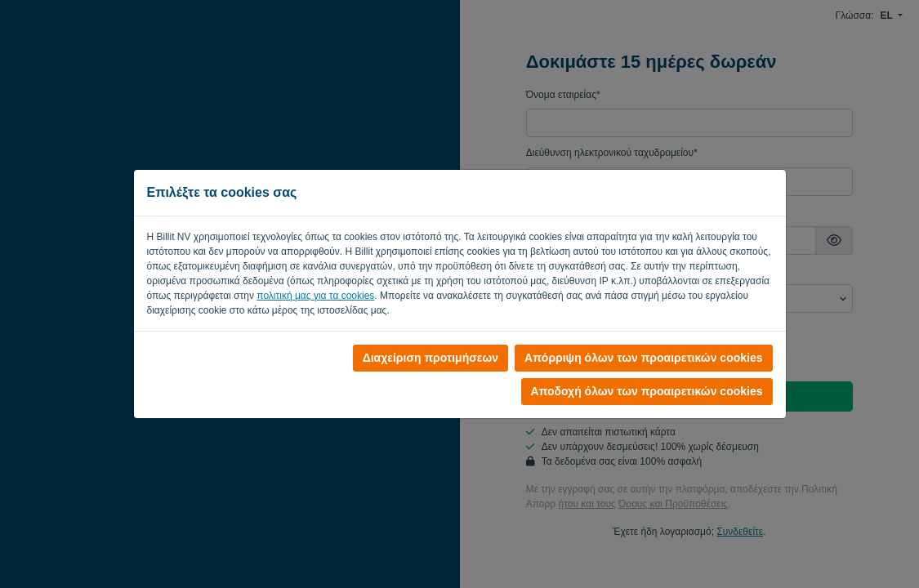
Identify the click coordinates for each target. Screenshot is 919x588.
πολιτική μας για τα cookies (315, 296)
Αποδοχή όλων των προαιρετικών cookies (647, 391)
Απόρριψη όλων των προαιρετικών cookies (643, 358)
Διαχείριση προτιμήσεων (431, 358)
